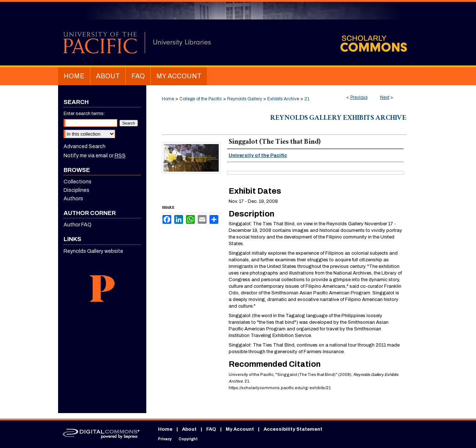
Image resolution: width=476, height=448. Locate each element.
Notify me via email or (95, 156)
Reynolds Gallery (245, 99)
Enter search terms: (84, 114)
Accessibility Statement (293, 429)
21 (307, 99)
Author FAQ (78, 225)
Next (385, 97)
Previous (359, 97)
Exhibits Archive (283, 99)
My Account (240, 429)
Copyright (188, 439)
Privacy (165, 439)
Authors (73, 199)
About (189, 429)
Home (168, 99)
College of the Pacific (201, 99)
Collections (78, 182)
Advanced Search (85, 146)
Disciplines (76, 190)
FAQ (211, 429)
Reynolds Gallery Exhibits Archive (338, 119)
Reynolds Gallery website (93, 251)
